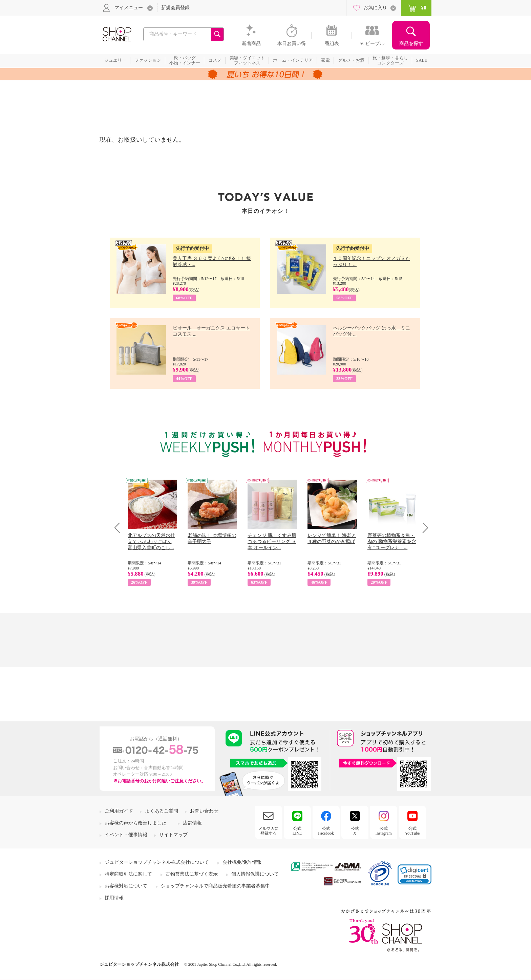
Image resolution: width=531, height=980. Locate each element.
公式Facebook (326, 831)
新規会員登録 (175, 8)
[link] (415, 874)
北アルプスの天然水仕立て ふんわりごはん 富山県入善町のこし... (151, 542)
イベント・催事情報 (126, 835)
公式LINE (297, 831)
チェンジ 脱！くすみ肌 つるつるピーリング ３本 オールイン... (272, 542)
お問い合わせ (204, 811)
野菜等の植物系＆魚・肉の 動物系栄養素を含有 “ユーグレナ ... (392, 542)
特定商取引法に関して (128, 874)
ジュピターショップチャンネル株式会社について (157, 862)
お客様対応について (126, 886)
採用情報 (114, 898)
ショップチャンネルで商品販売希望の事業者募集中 (215, 886)
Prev (120, 528)
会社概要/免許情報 (242, 862)
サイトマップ (173, 835)
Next (423, 528)
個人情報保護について (255, 874)
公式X (355, 831)
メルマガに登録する (269, 831)
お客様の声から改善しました (135, 823)
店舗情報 (192, 823)
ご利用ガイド (119, 811)
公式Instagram (384, 831)
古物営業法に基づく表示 (192, 874)
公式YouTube (412, 831)
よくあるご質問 (162, 811)
